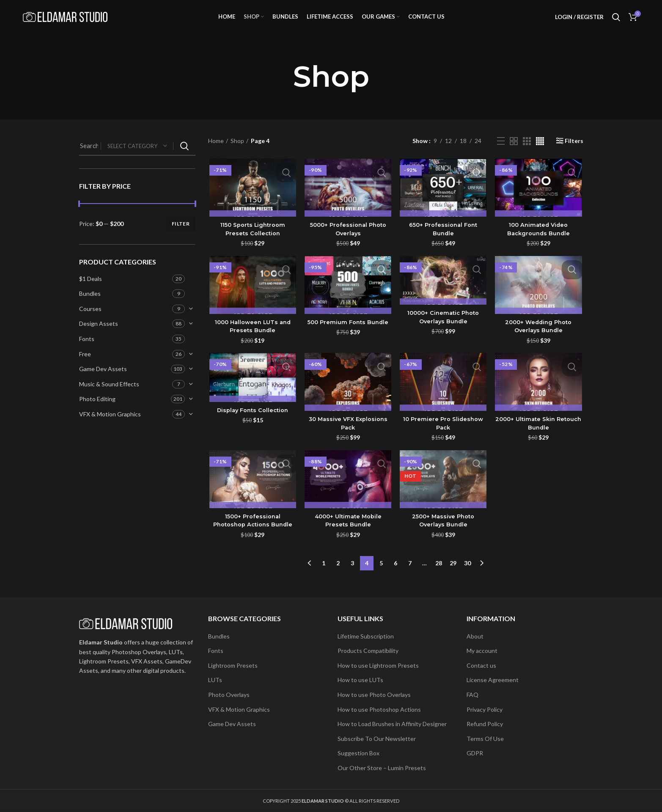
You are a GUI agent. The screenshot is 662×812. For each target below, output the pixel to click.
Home (216, 151)
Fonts (87, 349)
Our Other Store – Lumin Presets (382, 768)
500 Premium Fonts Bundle (347, 333)
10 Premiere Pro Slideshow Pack (444, 435)
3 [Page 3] (352, 573)
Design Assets (99, 334)
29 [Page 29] (453, 573)
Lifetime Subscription (366, 636)
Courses (90, 319)
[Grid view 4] (540, 151)
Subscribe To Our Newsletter (377, 739)
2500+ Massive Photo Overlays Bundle (444, 532)
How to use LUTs (360, 680)
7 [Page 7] (410, 573)
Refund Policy (485, 724)
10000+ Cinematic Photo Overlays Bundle (444, 328)
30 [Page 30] (467, 573)
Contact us (481, 665)
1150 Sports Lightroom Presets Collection (252, 240)
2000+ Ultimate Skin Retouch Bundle (539, 435)
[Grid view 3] (527, 151)
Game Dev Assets (103, 379)
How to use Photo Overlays (374, 695)
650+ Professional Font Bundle (444, 240)
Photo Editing (97, 409)
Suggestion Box (358, 753)
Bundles (90, 304)
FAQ (472, 695)
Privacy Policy (485, 709)
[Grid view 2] (514, 151)
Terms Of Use (485, 739)
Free (85, 364)
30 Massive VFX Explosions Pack (347, 435)
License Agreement (493, 680)
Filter (181, 234)
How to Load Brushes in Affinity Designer (392, 724)
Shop (237, 151)
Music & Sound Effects (109, 395)
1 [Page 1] (324, 573)
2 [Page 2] (338, 573)
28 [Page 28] (439, 573)
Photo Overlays (229, 695)
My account (482, 651)
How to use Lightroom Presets (378, 665)
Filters (574, 151)
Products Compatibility (368, 651)
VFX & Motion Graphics (110, 425)
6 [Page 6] (396, 573)
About (475, 636)
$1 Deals (91, 289)
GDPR (475, 753)
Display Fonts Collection (252, 421)
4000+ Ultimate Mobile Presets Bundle (347, 532)
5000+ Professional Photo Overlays (348, 240)
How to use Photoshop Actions (379, 709)
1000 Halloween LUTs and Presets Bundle (252, 337)
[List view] (501, 151)
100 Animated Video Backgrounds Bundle (539, 240)
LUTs (215, 680)
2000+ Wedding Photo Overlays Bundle (540, 337)
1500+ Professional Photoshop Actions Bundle (252, 532)
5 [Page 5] (381, 573)
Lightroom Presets (233, 665)
